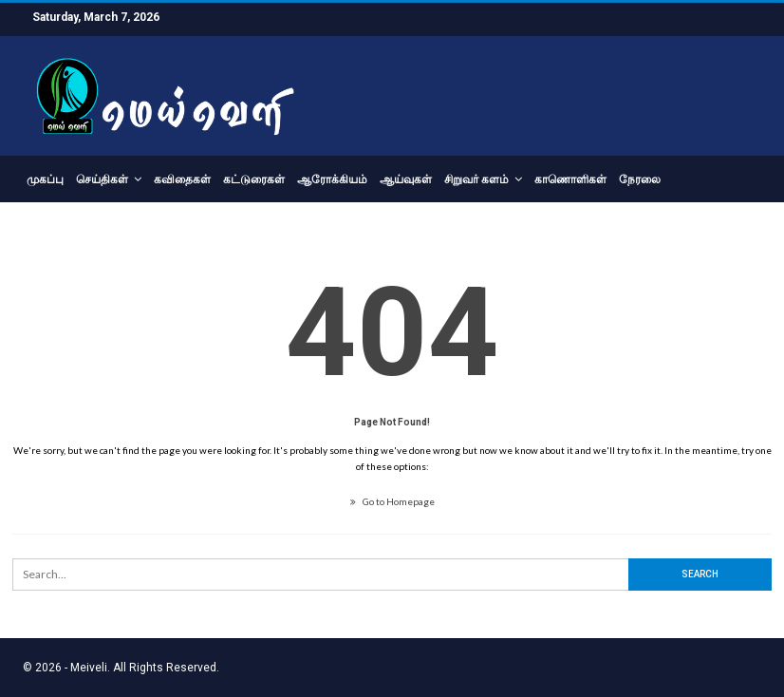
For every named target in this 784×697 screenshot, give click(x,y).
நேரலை (640, 179)
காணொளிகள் (570, 179)
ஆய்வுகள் (406, 179)
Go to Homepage (392, 501)
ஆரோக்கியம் (332, 179)
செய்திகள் (102, 179)
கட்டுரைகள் (254, 179)
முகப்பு (45, 179)
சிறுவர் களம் (476, 179)
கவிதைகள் (182, 179)
